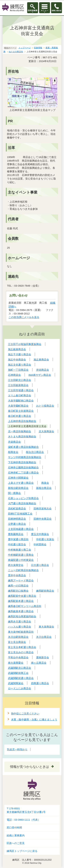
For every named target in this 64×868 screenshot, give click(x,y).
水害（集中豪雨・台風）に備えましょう (34, 719)
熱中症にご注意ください (25, 714)
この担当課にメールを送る (24, 317)
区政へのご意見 (16, 843)
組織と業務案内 (16, 836)
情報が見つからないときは (30, 767)
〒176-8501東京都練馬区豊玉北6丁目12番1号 (26, 810)
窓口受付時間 (14, 828)
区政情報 (38, 48)
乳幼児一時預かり (17, 749)
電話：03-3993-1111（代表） (23, 820)
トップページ (25, 48)
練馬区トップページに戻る (22, 851)
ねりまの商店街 (16, 52)
